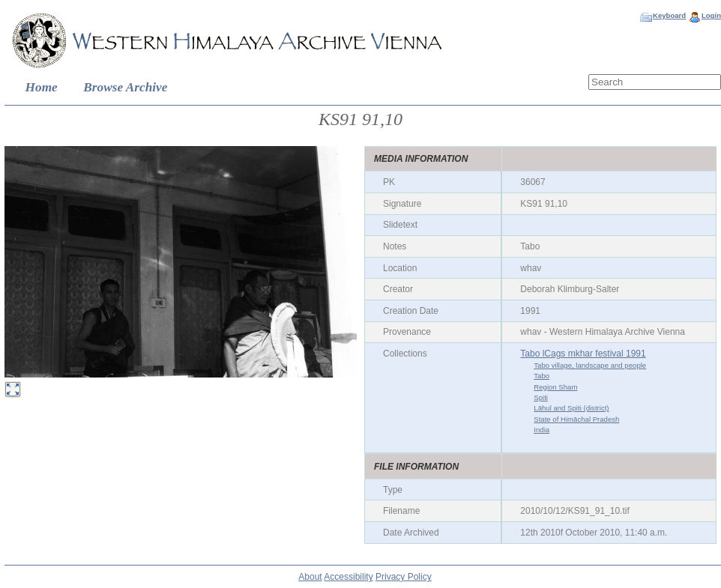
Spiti (541, 397)
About (310, 577)
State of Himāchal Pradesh (576, 419)
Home (42, 87)
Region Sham (555, 387)
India (541, 430)
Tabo (541, 376)
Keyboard (669, 15)
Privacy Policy (404, 577)
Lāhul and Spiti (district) (571, 408)
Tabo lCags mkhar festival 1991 (583, 354)
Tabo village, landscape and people (590, 365)
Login (711, 15)
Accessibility (348, 577)
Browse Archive (125, 87)
